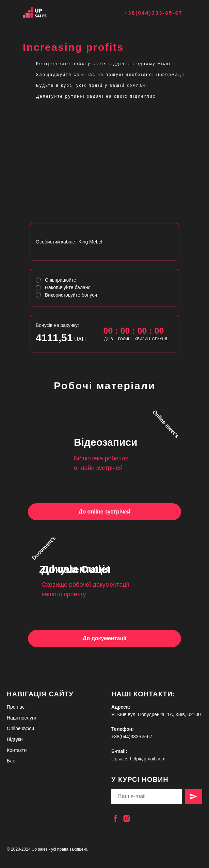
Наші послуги (22, 718)
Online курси (20, 728)
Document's (44, 548)
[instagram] (127, 818)
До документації (104, 638)
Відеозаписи (106, 442)
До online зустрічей (104, 512)
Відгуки (15, 739)
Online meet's (166, 424)
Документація (76, 569)
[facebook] (116, 818)
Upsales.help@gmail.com (138, 759)
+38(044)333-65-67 (153, 13)
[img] (43, 13)
